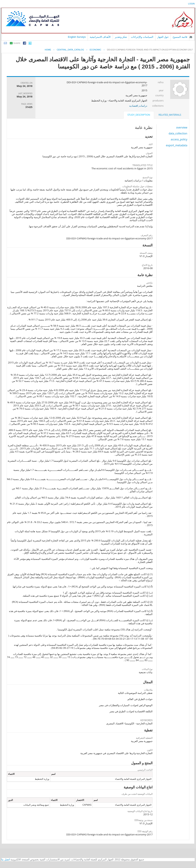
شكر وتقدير (121, 37)
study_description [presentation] (139, 115)
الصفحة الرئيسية (191, 37)
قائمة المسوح (180, 37)
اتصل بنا (6, 859)
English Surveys (77, 37)
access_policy (179, 139)
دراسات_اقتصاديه (138, 106)
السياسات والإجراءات (142, 37)
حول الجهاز (163, 37)
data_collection (178, 133)
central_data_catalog (70, 50)
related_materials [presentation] (170, 115)
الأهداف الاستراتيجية (100, 37)
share (17, 43)
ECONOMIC (96, 50)
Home (48, 50)
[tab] (170, 115)
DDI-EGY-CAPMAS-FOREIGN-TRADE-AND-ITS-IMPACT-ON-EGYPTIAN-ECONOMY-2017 (150, 50)
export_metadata (177, 145)
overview (182, 127)
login (191, 4)
